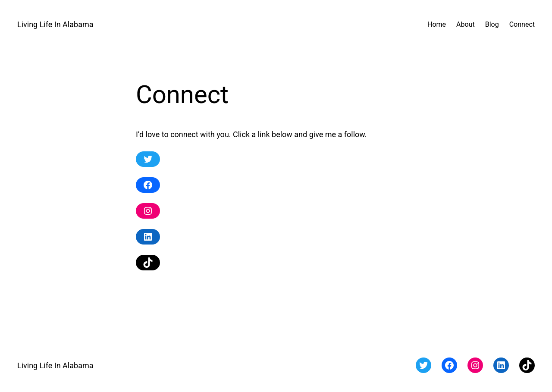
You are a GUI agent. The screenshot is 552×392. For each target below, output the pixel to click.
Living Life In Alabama (55, 24)
